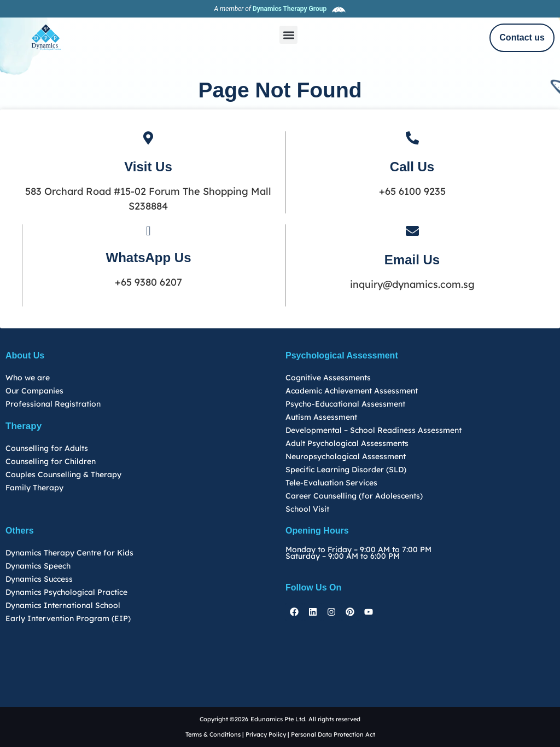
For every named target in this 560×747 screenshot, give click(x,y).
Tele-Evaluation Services (331, 483)
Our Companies (34, 391)
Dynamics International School (63, 605)
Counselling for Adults (47, 448)
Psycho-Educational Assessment (345, 404)
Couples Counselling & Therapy (63, 474)
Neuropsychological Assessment (346, 456)
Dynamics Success (39, 579)
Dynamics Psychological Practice (66, 592)
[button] (288, 35)
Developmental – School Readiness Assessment (374, 430)
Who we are (28, 378)
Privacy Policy (266, 734)
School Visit (307, 509)
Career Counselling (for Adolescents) (354, 496)
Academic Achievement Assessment (352, 391)
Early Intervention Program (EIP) (68, 618)
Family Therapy (34, 488)
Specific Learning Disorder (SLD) (346, 470)
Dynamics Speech (38, 566)
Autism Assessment (321, 417)
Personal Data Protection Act (333, 734)
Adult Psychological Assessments (347, 443)
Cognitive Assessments (328, 378)
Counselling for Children (51, 461)
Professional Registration (53, 404)
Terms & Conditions (214, 734)
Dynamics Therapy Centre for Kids (69, 553)
